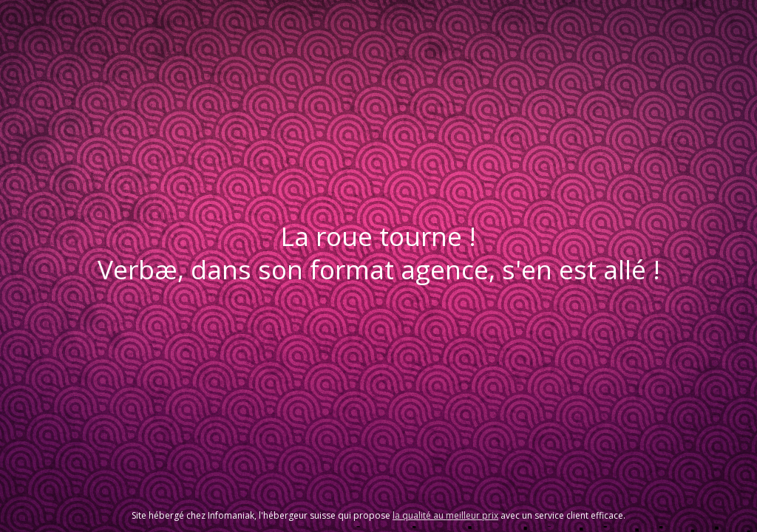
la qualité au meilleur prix (445, 515)
